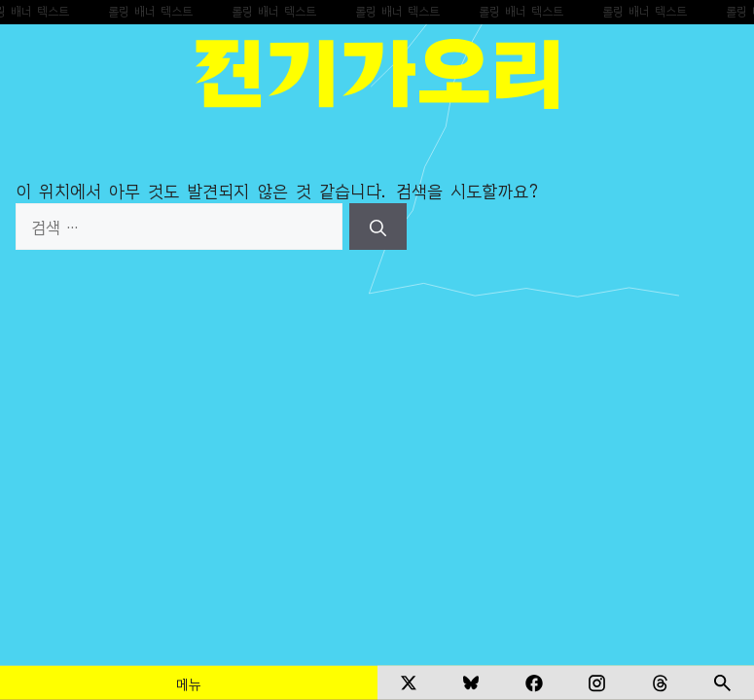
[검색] (378, 227)
